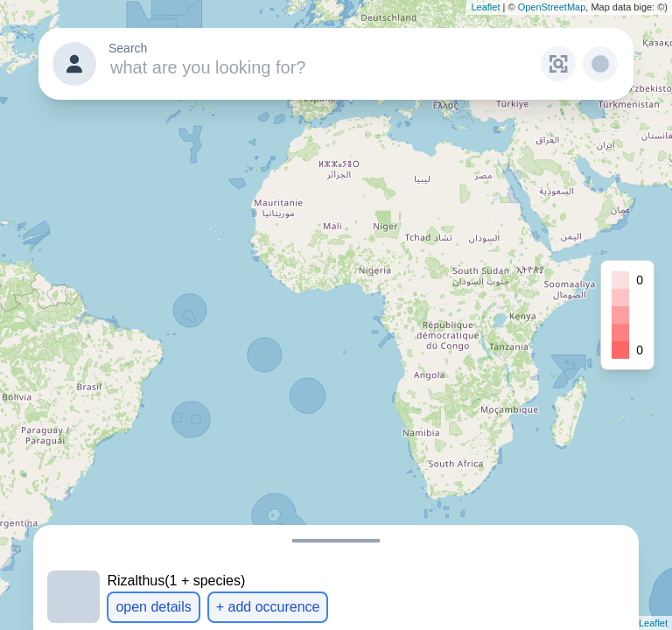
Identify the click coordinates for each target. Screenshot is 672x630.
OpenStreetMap (552, 7)
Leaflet (485, 7)
